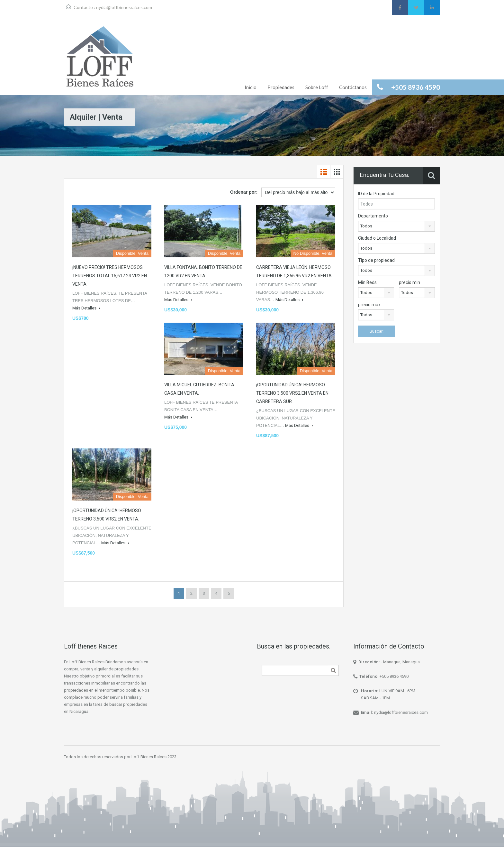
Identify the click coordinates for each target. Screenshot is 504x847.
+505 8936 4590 (394, 676)
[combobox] (396, 226)
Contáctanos (353, 87)
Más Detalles (86, 308)
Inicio (251, 87)
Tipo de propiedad (376, 260)
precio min (410, 282)
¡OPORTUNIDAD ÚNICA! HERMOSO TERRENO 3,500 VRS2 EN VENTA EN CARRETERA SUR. (292, 393)
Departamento (373, 216)
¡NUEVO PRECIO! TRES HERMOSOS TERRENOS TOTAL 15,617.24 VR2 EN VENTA (110, 276)
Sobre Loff (317, 87)
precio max (369, 305)
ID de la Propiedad (376, 194)
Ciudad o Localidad (377, 238)
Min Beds (367, 282)
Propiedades (281, 87)
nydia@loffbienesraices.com (124, 7)
